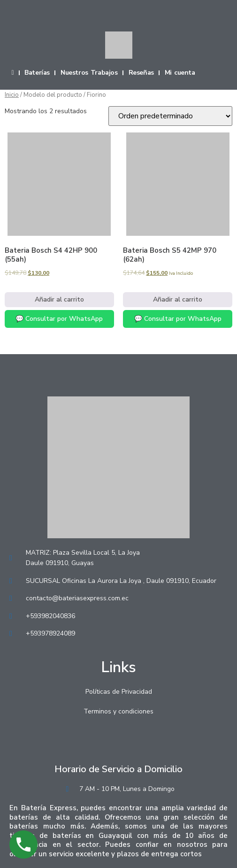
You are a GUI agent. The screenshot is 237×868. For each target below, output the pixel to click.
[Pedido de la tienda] (170, 116)
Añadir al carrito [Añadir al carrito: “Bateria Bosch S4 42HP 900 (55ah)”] (59, 299)
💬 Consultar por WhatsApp (59, 319)
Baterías (37, 73)
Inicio (12, 95)
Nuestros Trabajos (89, 73)
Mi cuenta (180, 73)
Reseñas (141, 73)
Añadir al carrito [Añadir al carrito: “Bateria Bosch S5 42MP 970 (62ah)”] (178, 299)
